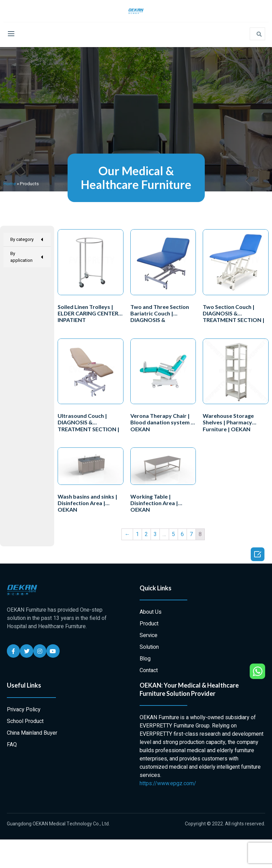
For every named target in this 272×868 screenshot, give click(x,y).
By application (27, 257)
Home (10, 184)
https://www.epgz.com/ (168, 783)
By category (27, 240)
